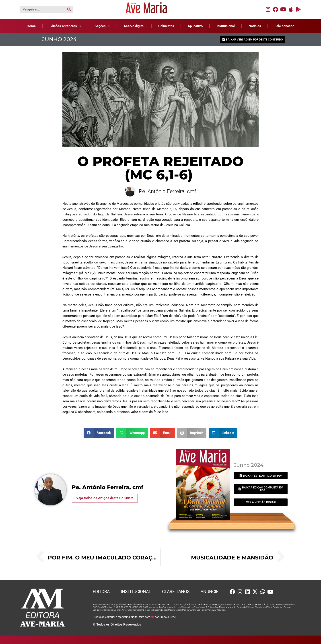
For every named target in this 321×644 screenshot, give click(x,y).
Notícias (255, 26)
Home (31, 26)
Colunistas (166, 26)
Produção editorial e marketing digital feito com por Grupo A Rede (134, 617)
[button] (99, 432)
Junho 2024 (59, 39)
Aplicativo (195, 26)
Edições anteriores (65, 26)
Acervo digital (134, 26)
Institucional (226, 26)
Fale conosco (284, 26)
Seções (102, 26)
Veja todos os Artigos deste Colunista (105, 498)
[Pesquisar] (69, 9)
